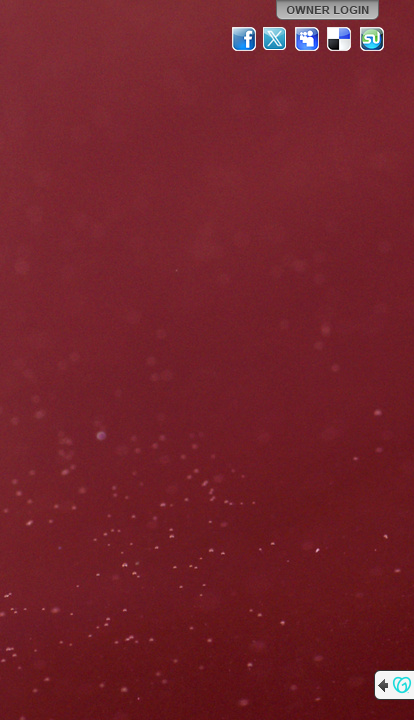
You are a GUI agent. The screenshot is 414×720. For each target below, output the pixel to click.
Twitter (276, 39)
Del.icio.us (340, 39)
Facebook (244, 39)
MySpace (308, 39)
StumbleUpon (372, 39)
